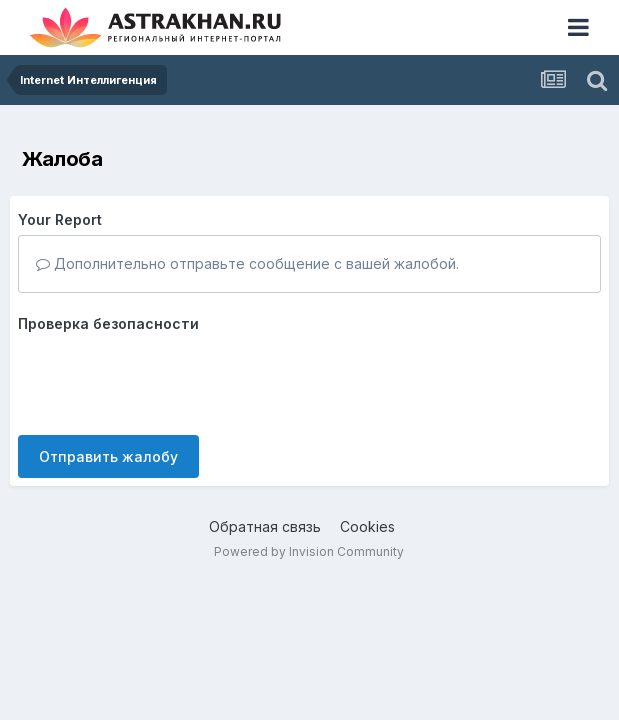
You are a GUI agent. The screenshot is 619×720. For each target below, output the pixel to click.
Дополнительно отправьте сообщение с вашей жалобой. (247, 263)
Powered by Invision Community (309, 551)
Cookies (367, 526)
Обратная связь (265, 526)
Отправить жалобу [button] (108, 456)
